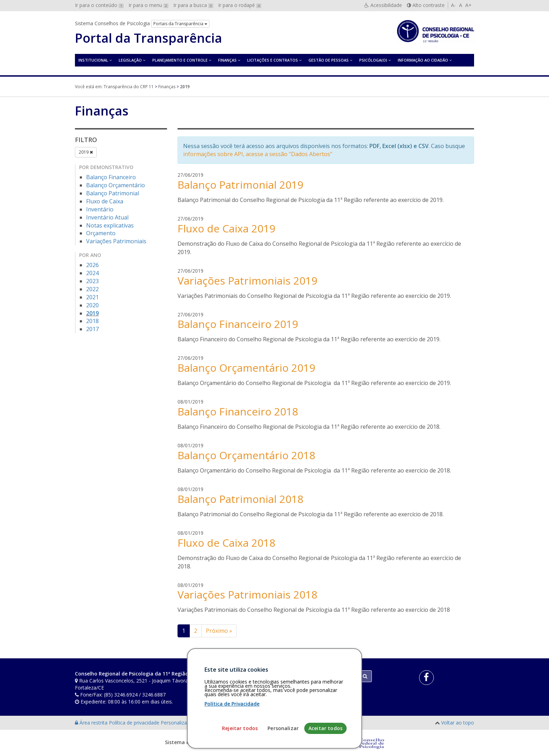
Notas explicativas (110, 225)
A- (453, 5)
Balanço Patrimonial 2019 (240, 185)
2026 (92, 265)
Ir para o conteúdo (99, 5)
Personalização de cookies (191, 723)
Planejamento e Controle (180, 60)
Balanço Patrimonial (113, 193)
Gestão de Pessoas (329, 60)
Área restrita (92, 723)
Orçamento (101, 233)
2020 (92, 305)
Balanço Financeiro (111, 177)
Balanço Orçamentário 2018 (246, 455)
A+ (468, 5)
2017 (92, 329)
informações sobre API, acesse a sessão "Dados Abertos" (258, 154)
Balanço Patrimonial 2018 (240, 499)
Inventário (100, 209)
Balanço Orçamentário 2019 (246, 368)
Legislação (130, 60)
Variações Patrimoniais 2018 (247, 594)
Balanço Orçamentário (116, 185)
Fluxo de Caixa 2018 (226, 543)
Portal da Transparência (148, 38)
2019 (86, 152)
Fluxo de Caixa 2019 (226, 228)
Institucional (93, 60)
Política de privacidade (135, 723)
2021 (92, 297)
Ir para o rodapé (240, 5)
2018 (92, 321)
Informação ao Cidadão (423, 60)
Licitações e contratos (273, 60)
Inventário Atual (107, 217)
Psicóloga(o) (373, 60)
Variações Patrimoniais (116, 241)
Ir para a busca (193, 5)
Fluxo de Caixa (105, 201)
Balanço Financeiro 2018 (238, 411)
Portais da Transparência (180, 24)
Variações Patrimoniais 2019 (247, 281)
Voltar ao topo (458, 723)
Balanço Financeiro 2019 (238, 324)
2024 (92, 273)
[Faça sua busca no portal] (302, 676)
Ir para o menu (148, 5)
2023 (92, 281)
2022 (92, 289)
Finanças (227, 60)
